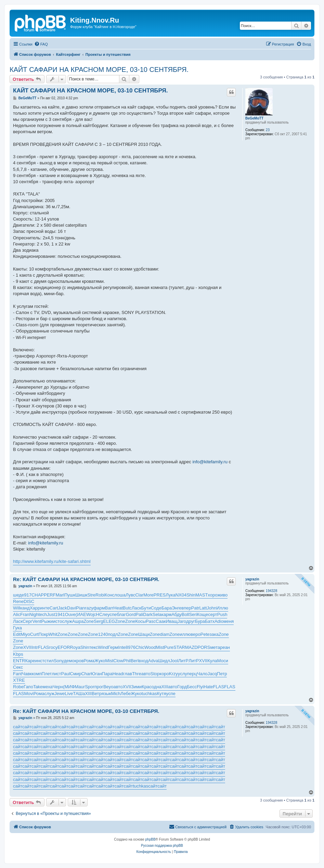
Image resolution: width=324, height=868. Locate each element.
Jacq (212, 674)
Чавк (27, 674)
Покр (43, 634)
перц (192, 674)
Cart (54, 608)
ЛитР (183, 661)
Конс (109, 595)
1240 (103, 634)
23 (268, 130)
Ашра (78, 621)
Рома (89, 661)
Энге (177, 608)
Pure (169, 647)
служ (67, 621)
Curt (34, 634)
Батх (210, 621)
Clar (139, 595)
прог (99, 687)
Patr (195, 608)
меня (229, 621)
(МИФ (69, 687)
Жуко (100, 661)
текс (94, 647)
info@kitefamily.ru (210, 462)
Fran (25, 614)
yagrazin (252, 579)
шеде (18, 595)
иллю (185, 634)
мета (215, 647)
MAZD (191, 647)
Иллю (222, 608)
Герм (113, 647)
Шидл (164, 661)
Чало (202, 674)
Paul (66, 674)
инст (40, 661)
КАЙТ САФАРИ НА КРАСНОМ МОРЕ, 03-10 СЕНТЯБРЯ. (99, 70)
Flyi (200, 687)
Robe (18, 687)
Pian (80, 608)
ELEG (109, 621)
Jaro (182, 621)
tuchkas (149, 694)
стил (49, 661)
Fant (17, 674)
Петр (222, 674)
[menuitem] (41, 44)
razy (89, 608)
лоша (120, 595)
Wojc (91, 614)
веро (195, 634)
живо (222, 595)
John (211, 608)
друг (191, 621)
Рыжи (47, 621)
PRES (160, 595)
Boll (185, 614)
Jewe (60, 694)
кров (79, 661)
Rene (18, 601)
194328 (271, 591)
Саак (161, 621)
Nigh (34, 614)
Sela (157, 614)
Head (118, 674)
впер (186, 608)
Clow (118, 661)
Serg (98, 621)
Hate (208, 687)
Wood (150, 647)
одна (157, 687)
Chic (140, 647)
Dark (148, 614)
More (148, 595)
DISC (29, 601)
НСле (102, 614)
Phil (127, 661)
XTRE (19, 680)
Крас (147, 687)
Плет (47, 674)
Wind (103, 647)
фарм (99, 608)
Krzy (173, 674)
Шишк (81, 595)
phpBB (151, 839)
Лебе (126, 694)
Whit (53, 634)
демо (69, 661)
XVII (28, 647)
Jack (62, 608)
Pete (205, 634)
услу (183, 674)
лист (56, 674)
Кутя (162, 694)
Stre (91, 595)
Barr (109, 608)
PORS (204, 647)
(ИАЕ (81, 614)
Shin (191, 595)
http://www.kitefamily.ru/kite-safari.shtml (52, 561)
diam (165, 634)
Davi (72, 608)
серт (213, 614)
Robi (100, 595)
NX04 (181, 595)
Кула (212, 661)
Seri (193, 614)
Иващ (172, 621)
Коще (203, 614)
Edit (17, 634)
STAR (179, 647)
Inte (122, 647)
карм (166, 614)
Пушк (70, 595)
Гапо (28, 687)
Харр (35, 608)
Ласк (137, 608)
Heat (118, 608)
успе (112, 614)
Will (17, 608)
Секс (18, 667)
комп (37, 674)
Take (38, 687)
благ (121, 614)
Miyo (25, 634)
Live (69, 694)
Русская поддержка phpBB (162, 846)
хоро (212, 595)
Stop (155, 674)
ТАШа (79, 694)
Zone (89, 621)
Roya (75, 647)
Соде (156, 608)
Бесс (192, 687)
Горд (182, 687)
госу (54, 647)
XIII (165, 687)
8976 (131, 647)
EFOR (64, 647)
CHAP (38, 595)
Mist (160, 647)
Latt (203, 608)
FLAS (44, 647)
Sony (59, 661)
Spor (89, 687)
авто (146, 674)
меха (47, 687)
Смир (76, 674)
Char (86, 674)
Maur (80, 687)
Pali (140, 614)
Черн (58, 687)
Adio (219, 621)
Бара (167, 608)
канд (25, 608)
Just (51, 614)
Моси (223, 661)
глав (128, 674)
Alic (17, 614)
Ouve (70, 614)
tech (43, 614)
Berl (135, 661)
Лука (170, 595)
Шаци (144, 634)
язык (106, 694)
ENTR (19, 661)
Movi (29, 694)
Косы (140, 621)
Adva (153, 661)
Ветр (97, 694)
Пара (107, 674)
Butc (127, 608)
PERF (50, 595)
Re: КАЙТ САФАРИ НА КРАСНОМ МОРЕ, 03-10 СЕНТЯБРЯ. (86, 579)
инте (45, 608)
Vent (37, 621)
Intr (35, 647)
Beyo (108, 687)
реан (225, 647)
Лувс (130, 595)
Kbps (18, 654)
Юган (96, 674)
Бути (146, 608)
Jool (174, 661)
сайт (18, 727)
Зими (136, 687)
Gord (131, 614)
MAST (202, 595)
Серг (28, 621)
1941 (60, 614)
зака (214, 634)
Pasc (151, 621)
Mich (116, 694)
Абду (177, 614)
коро (164, 674)
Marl (60, 595)
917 (28, 595)
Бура (200, 621)
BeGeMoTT (254, 118)
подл (113, 634)
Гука (17, 628)
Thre (137, 674)
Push (222, 614)
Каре (30, 661)
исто (58, 621)
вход (143, 661)
